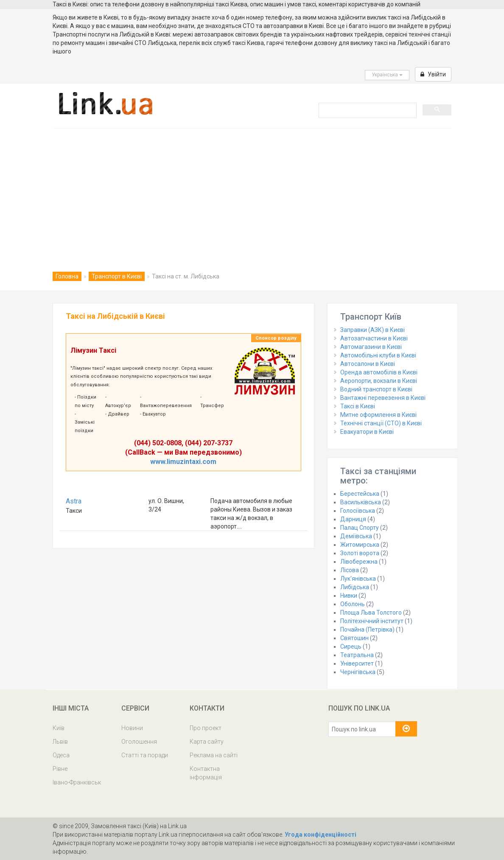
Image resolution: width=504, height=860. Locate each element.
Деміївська (356, 536)
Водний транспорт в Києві (376, 389)
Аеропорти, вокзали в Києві (379, 381)
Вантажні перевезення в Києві (383, 398)
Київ (59, 728)
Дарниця (353, 519)
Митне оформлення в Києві (378, 415)
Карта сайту (207, 742)
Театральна (357, 655)
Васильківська (361, 502)
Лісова (350, 570)
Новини (132, 728)
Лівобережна (359, 562)
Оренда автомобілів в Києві (379, 372)
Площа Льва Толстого (371, 613)
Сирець (351, 646)
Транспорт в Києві (117, 276)
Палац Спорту (360, 528)
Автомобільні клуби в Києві (378, 355)
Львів (60, 742)
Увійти (433, 74)
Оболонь (353, 604)
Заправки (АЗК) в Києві (372, 330)
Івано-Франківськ (77, 782)
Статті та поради (145, 755)
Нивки (349, 596)
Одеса (61, 755)
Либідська (355, 587)
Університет (357, 663)
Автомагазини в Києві (371, 347)
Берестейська (360, 494)
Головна (67, 276)
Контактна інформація (206, 773)
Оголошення (139, 742)
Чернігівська (358, 672)
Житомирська (360, 545)
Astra (74, 501)
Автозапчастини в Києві (374, 338)
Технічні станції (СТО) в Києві (381, 423)
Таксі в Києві (358, 406)
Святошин (354, 638)
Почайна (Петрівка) (367, 630)
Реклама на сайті (214, 755)
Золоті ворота (360, 553)
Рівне (60, 769)
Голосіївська (358, 511)
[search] (367, 110)
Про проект (206, 728)
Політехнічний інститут (372, 621)
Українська (387, 75)
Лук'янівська (358, 579)
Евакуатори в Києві (367, 432)
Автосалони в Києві (368, 364)
